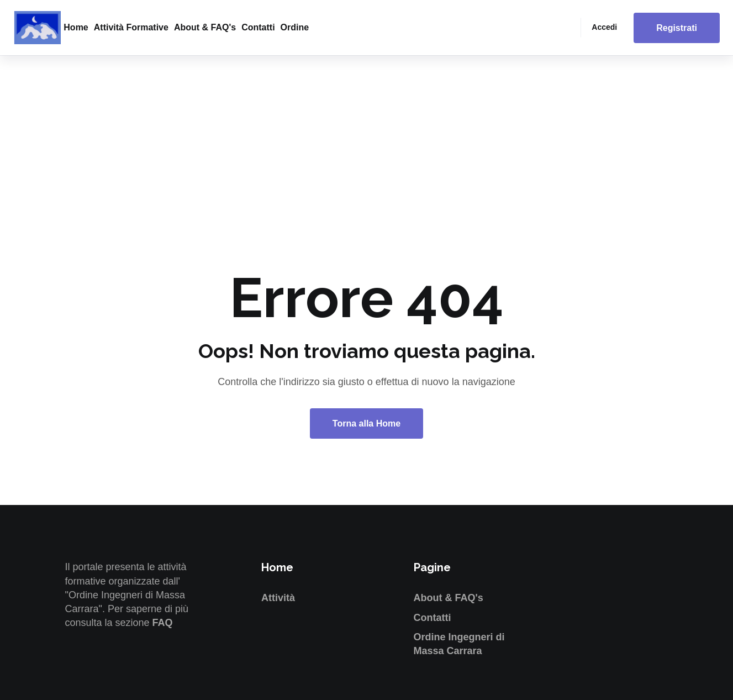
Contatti (258, 27)
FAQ (163, 623)
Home (76, 27)
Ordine (295, 27)
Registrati (677, 28)
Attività (278, 598)
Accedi (604, 27)
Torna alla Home (366, 423)
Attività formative (131, 27)
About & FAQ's (205, 27)
